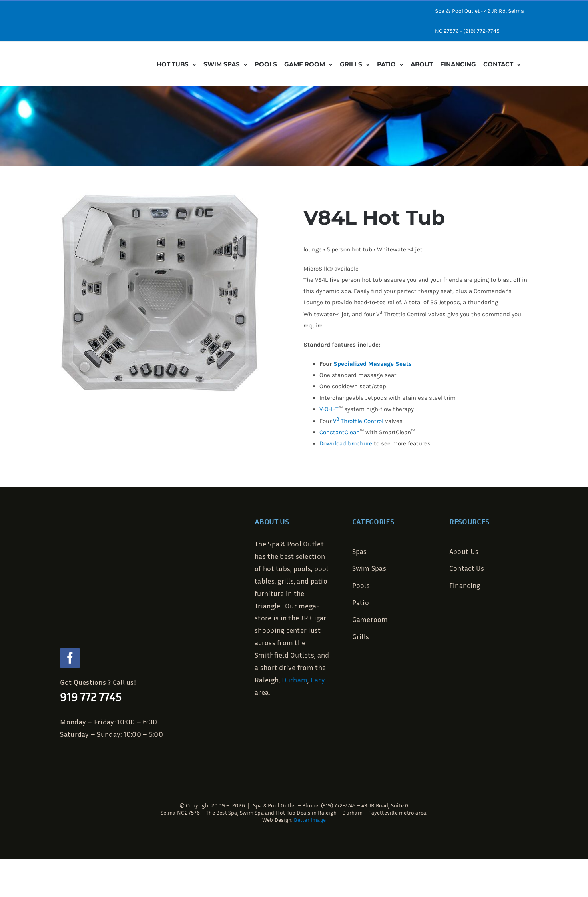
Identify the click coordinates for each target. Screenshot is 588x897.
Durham (295, 680)
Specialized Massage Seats (373, 364)
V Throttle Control (358, 421)
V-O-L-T (329, 409)
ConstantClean (340, 432)
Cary (318, 680)
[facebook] (70, 658)
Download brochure (346, 443)
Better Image (310, 820)
